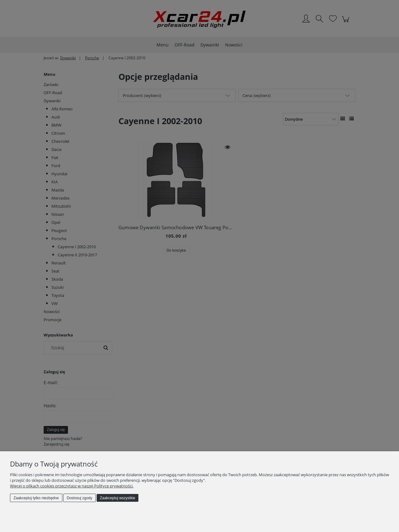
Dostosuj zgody (79, 498)
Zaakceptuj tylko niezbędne (36, 498)
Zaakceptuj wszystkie (117, 498)
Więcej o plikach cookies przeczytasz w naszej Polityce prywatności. (72, 486)
